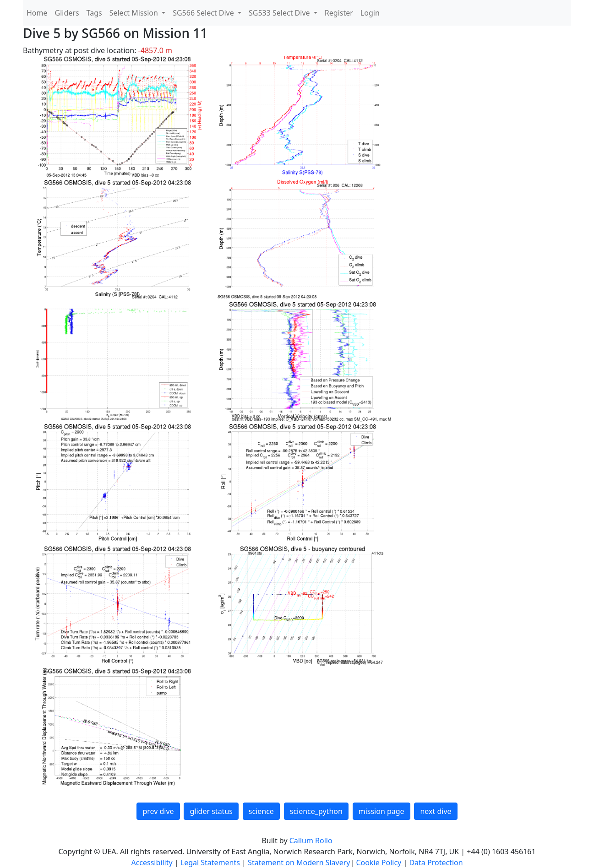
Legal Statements (211, 863)
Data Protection (436, 863)
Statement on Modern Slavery (299, 863)
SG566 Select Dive (204, 13)
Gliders (67, 13)
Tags (94, 13)
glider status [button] (211, 811)
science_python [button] (316, 811)
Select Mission (135, 13)
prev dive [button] (158, 811)
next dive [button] (436, 811)
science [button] (261, 811)
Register (339, 13)
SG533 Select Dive (280, 13)
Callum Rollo (311, 841)
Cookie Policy (379, 863)
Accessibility (153, 863)
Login (370, 13)
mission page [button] (381, 811)
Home (37, 13)
